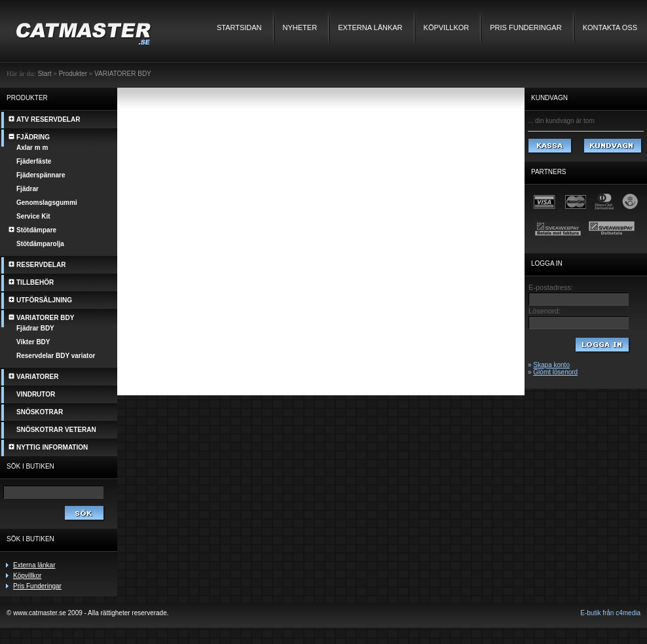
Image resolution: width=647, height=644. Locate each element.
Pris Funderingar (526, 27)
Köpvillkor (447, 27)
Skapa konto (551, 365)
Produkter (73, 74)
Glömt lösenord (555, 372)
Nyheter (300, 27)
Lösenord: (545, 311)
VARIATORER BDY (123, 74)
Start (44, 74)
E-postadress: (551, 287)
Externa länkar (370, 27)
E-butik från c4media (610, 613)
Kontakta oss (610, 27)
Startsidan (239, 27)
